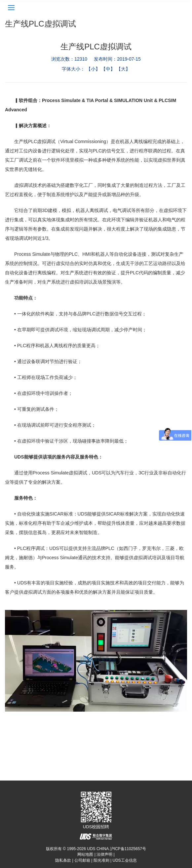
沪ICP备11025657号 (128, 849)
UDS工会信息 (125, 860)
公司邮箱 (82, 860)
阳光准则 (101, 860)
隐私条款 (63, 860)
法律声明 (104, 854)
